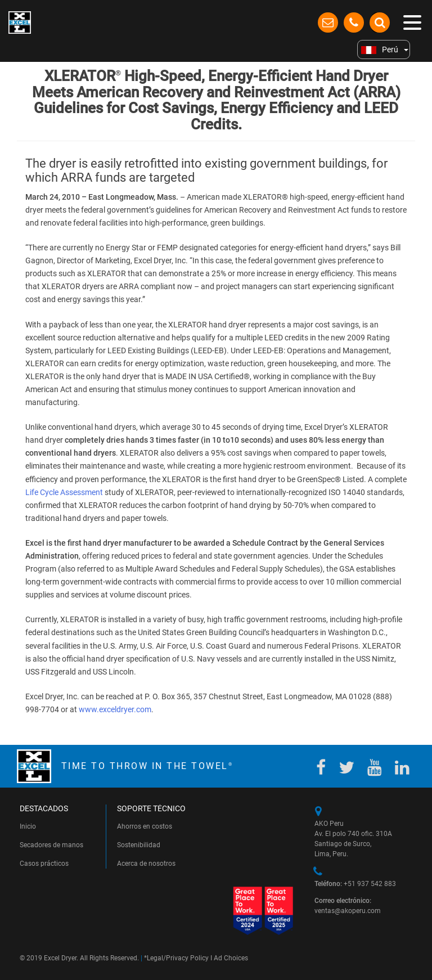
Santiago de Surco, (343, 844)
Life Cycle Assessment (64, 492)
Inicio (28, 826)
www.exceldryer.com (115, 709)
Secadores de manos (51, 845)
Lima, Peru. (331, 854)
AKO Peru (329, 824)
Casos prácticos (44, 864)
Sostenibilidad (139, 845)
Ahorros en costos (145, 826)
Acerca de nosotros (146, 864)
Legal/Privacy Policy (178, 958)
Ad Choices (231, 958)
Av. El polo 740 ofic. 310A (354, 834)
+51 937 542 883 (355, 884)
